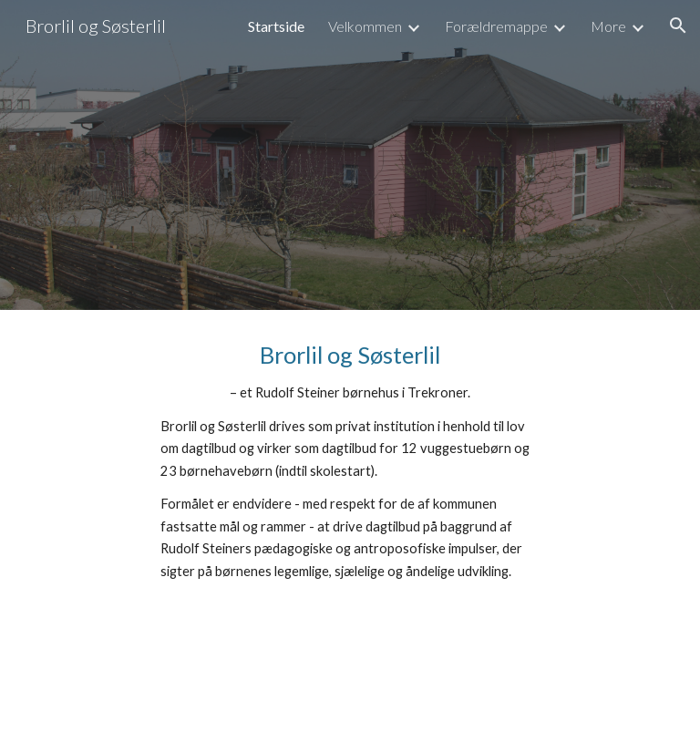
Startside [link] (276, 26)
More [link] (608, 26)
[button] (678, 26)
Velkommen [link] (365, 26)
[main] (350, 461)
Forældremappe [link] (496, 26)
